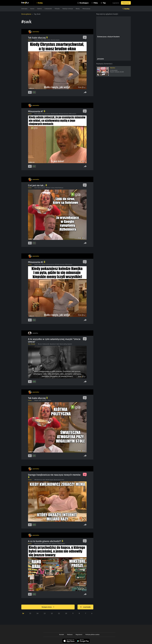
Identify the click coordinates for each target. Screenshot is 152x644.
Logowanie (116, 3)
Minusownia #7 (37, 111)
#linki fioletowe (59, 188)
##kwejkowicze (38, 480)
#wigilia (36, 400)
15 (30, 613)
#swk (42, 40)
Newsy (78, 9)
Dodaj (40, 3)
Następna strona (48, 607)
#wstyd (36, 264)
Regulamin (79, 635)
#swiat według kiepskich (66, 344)
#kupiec (46, 544)
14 (37, 613)
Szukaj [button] (127, 9)
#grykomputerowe (39, 544)
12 (52, 613)
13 (45, 613)
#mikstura (54, 544)
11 (59, 613)
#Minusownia (73, 114)
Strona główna (26, 14)
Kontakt (62, 635)
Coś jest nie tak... (37, 185)
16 (23, 613)
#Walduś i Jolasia (50, 188)
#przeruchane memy (59, 480)
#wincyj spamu (41, 188)
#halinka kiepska (55, 40)
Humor (32, 9)
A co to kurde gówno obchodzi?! (46, 541)
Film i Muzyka (32, 344)
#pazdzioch (53, 344)
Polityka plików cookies (92, 635)
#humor (40, 344)
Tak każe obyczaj (38, 38)
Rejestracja (126, 3)
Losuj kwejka (85, 607)
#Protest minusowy (64, 114)
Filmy (96, 3)
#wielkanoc (37, 40)
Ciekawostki (48, 9)
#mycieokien (47, 40)
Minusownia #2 (37, 262)
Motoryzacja (86, 9)
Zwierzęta (24, 9)
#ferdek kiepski (55, 114)
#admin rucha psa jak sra (44, 114)
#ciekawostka (46, 344)
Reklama (70, 635)
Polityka (57, 9)
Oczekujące (84, 3)
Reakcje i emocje (68, 9)
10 (66, 613)
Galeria (39, 9)
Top (104, 3)
